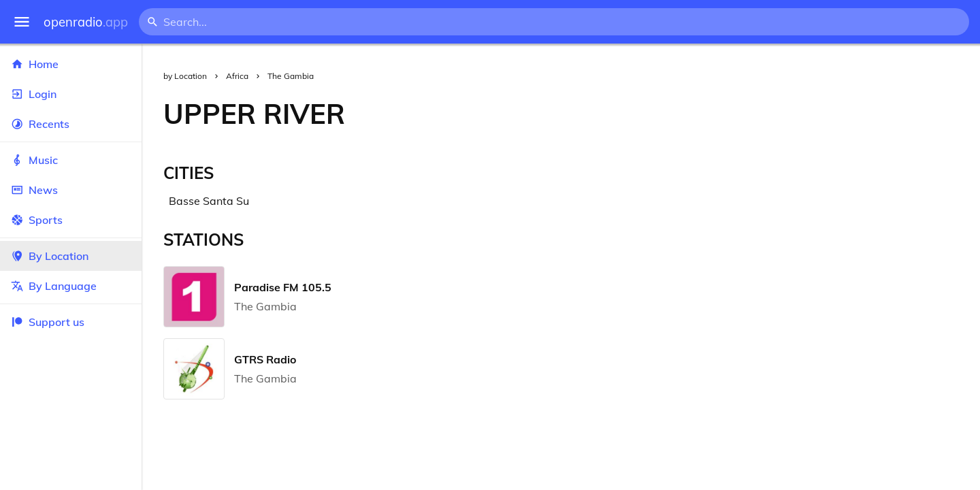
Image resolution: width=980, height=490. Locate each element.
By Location (71, 256)
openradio (86, 22)
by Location (185, 76)
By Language (71, 286)
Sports (71, 220)
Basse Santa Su (209, 201)
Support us (48, 322)
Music (71, 160)
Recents (71, 124)
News (71, 190)
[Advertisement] (673, 114)
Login (71, 94)
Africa (237, 76)
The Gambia (291, 76)
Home (71, 64)
